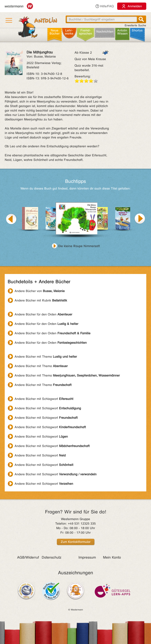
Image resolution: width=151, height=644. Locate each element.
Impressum (87, 557)
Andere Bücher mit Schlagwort (44, 399)
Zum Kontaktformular (76, 542)
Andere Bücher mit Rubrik (41, 300)
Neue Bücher (55, 32)
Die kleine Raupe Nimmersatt (79, 246)
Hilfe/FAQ (104, 6)
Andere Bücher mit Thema (46, 357)
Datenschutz (52, 557)
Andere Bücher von (40, 291)
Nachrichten (105, 32)
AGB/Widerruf (28, 557)
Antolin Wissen (122, 32)
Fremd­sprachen (86, 32)
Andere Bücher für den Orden (43, 314)
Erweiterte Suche (135, 25)
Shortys (137, 30)
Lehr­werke (69, 32)
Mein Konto (112, 557)
